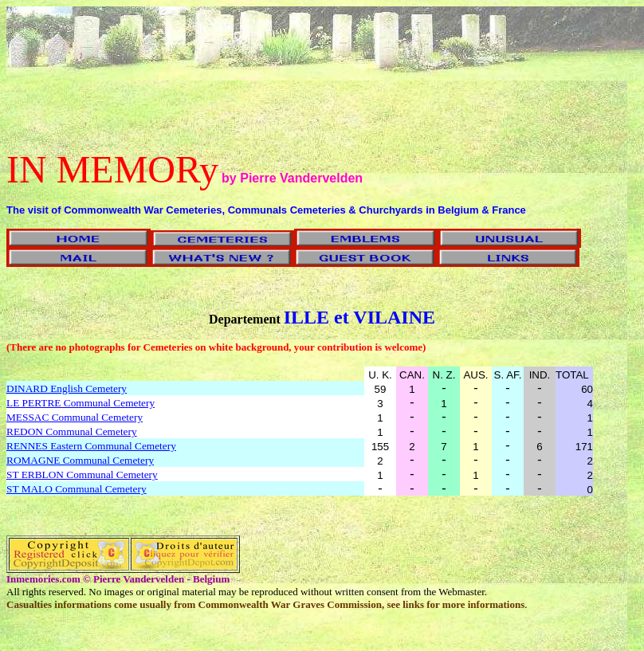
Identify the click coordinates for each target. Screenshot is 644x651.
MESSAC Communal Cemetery (75, 417)
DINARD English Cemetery (67, 388)
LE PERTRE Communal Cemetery (80, 403)
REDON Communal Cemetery (72, 431)
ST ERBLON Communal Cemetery (82, 475)
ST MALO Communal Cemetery (77, 489)
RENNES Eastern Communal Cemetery (91, 446)
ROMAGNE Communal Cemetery (80, 460)
